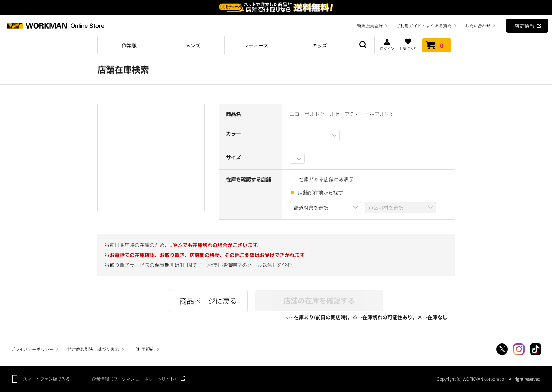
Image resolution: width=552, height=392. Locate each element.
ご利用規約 (144, 349)
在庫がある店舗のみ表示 (322, 179)
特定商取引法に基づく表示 (93, 349)
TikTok (536, 349)
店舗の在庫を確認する (319, 300)
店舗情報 (525, 26)
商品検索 (363, 45)
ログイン (387, 44)
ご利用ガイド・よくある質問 (424, 26)
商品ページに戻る (208, 301)
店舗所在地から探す (321, 192)
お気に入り (408, 44)
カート (437, 45)
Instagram (519, 349)
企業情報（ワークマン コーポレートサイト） (135, 379)
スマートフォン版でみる (46, 379)
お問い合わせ (478, 26)
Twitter (502, 349)
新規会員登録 (370, 26)
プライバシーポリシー (32, 349)
